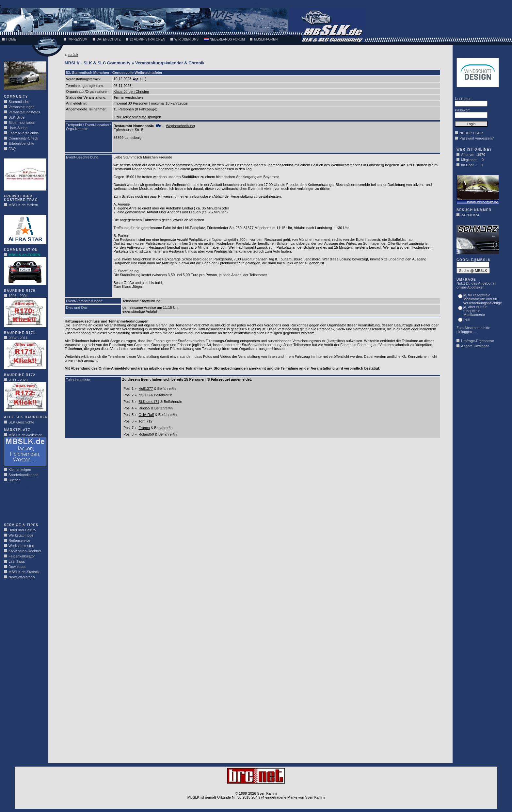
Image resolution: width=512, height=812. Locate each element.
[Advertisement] (24, 505)
